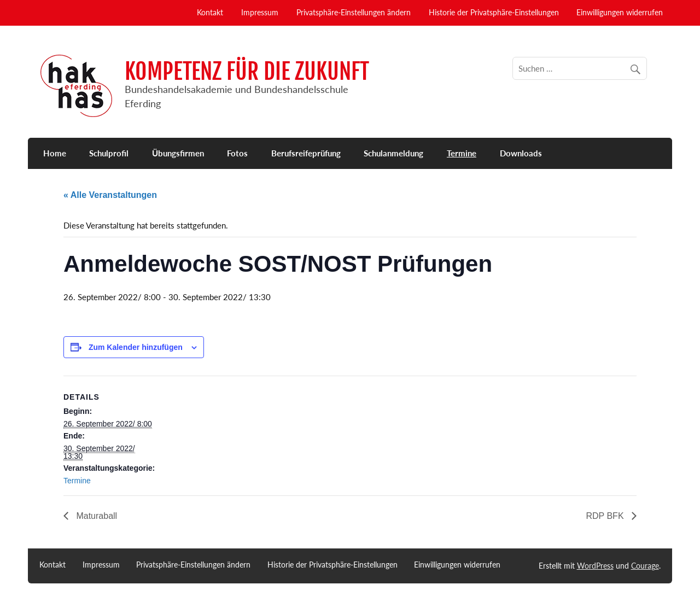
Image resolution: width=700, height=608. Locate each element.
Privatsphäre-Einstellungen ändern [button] (354, 12)
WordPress (595, 566)
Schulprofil (109, 153)
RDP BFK (606, 516)
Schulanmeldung (393, 153)
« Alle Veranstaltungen (110, 195)
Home (55, 153)
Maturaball (95, 516)
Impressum (260, 12)
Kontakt (210, 12)
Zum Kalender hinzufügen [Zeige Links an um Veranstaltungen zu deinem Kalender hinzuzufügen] (136, 347)
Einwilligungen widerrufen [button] (620, 12)
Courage (645, 566)
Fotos (237, 153)
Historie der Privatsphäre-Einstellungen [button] (494, 12)
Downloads (521, 153)
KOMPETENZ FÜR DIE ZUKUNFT (247, 71)
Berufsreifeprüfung (306, 153)
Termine (462, 153)
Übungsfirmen (178, 153)
